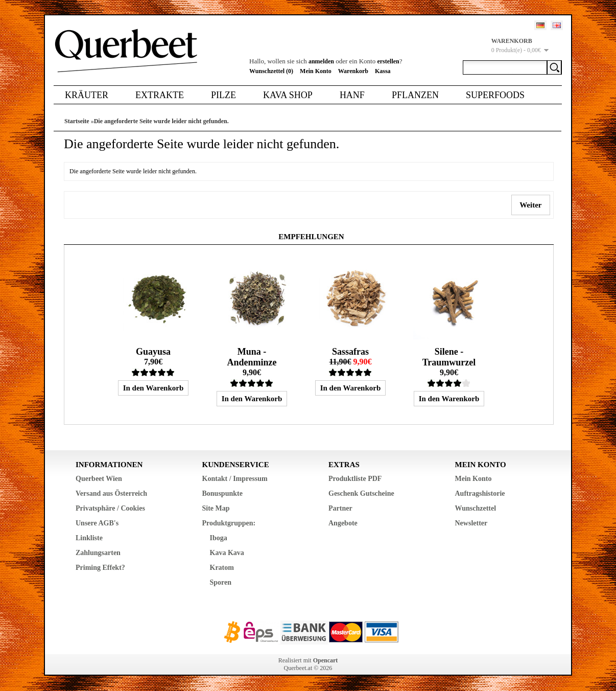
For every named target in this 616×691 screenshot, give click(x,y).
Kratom (222, 568)
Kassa (383, 71)
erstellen (388, 61)
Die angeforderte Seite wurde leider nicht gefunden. (161, 121)
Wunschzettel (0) (271, 71)
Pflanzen (415, 95)
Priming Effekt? (100, 568)
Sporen (221, 582)
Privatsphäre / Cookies (110, 508)
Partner (340, 508)
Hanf (352, 95)
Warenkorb (353, 71)
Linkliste (89, 538)
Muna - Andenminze (252, 357)
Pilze (223, 95)
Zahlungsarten (98, 553)
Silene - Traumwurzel (449, 357)
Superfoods (495, 95)
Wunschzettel (476, 508)
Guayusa (153, 352)
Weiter (531, 205)
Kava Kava (227, 553)
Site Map (216, 508)
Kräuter (87, 95)
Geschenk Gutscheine (361, 493)
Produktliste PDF (355, 479)
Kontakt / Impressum (235, 479)
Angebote (343, 523)
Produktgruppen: (229, 523)
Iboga (219, 538)
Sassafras (350, 352)
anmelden (321, 61)
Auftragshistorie (480, 493)
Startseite (77, 121)
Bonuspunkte (222, 493)
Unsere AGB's (97, 523)
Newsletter (471, 523)
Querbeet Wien (99, 479)
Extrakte (160, 95)
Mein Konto (316, 71)
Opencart (326, 660)
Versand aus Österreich (111, 493)
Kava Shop (288, 95)
